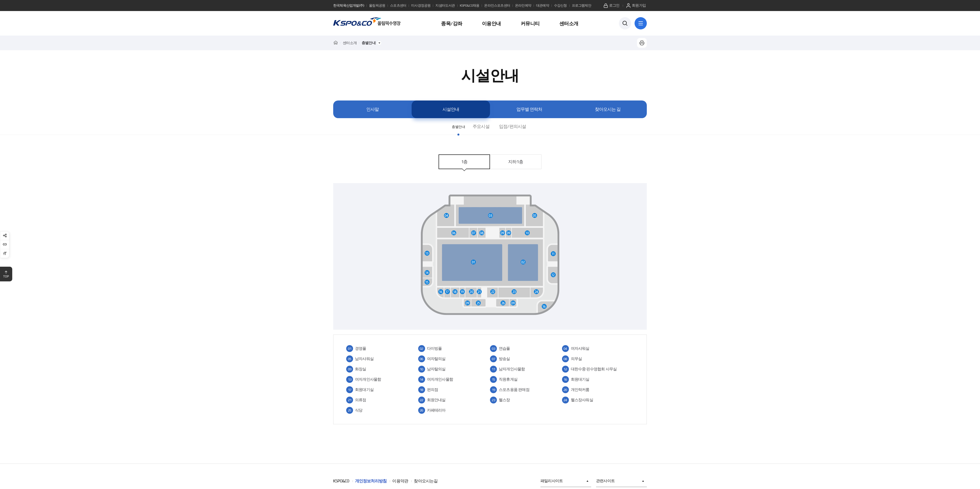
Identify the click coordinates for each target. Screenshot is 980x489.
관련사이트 (620, 481)
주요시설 (485, 126)
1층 (464, 162)
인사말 (373, 109)
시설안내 (451, 109)
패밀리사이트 (565, 481)
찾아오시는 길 (608, 109)
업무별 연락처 (529, 109)
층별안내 (459, 126)
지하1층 (516, 162)
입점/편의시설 (516, 126)
